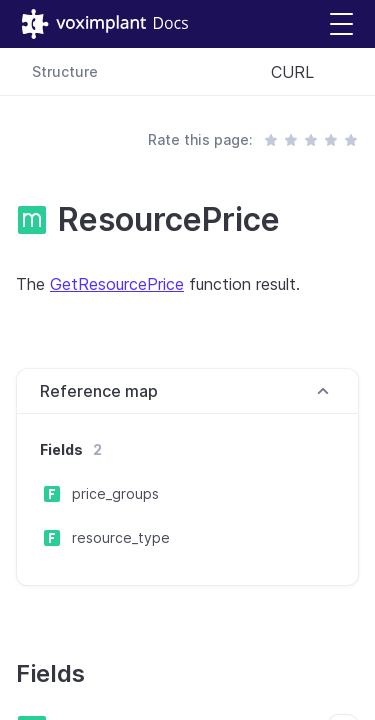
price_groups (115, 493)
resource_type (121, 537)
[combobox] (307, 72)
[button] (341, 24)
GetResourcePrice (117, 284)
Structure (65, 71)
